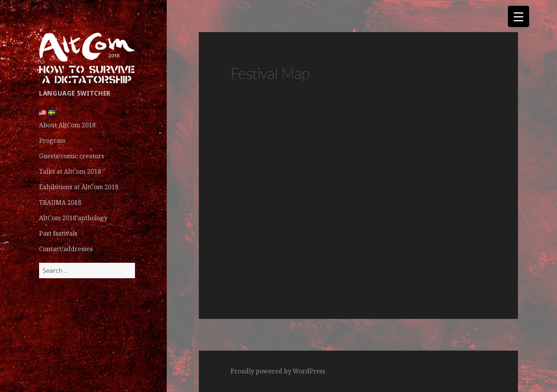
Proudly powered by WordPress (278, 371)
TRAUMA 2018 (60, 202)
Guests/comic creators (72, 156)
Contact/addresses (66, 249)
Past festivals (58, 233)
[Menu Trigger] (519, 16)
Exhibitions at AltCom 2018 (79, 187)
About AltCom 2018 (67, 125)
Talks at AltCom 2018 (70, 171)
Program (52, 140)
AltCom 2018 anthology (73, 218)
